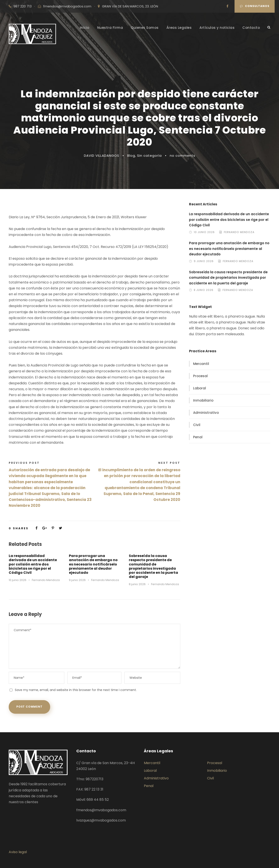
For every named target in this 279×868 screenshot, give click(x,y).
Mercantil (201, 364)
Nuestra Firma (110, 28)
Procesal (200, 376)
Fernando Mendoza (46, 580)
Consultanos (255, 6)
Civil (197, 425)
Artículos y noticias (217, 28)
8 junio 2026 (137, 584)
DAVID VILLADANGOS (102, 156)
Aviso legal (18, 852)
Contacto (251, 28)
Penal (198, 437)
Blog (131, 156)
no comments (183, 156)
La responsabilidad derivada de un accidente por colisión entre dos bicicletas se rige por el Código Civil (33, 564)
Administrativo (206, 413)
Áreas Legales (179, 28)
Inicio (85, 28)
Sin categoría (149, 156)
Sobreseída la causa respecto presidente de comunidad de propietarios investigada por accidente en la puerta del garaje (153, 566)
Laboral (200, 388)
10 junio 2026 (18, 580)
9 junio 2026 (77, 580)
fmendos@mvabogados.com (67, 6)
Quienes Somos (145, 28)
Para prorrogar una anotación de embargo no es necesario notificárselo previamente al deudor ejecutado (93, 564)
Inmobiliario (203, 400)
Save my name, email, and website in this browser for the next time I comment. (76, 690)
